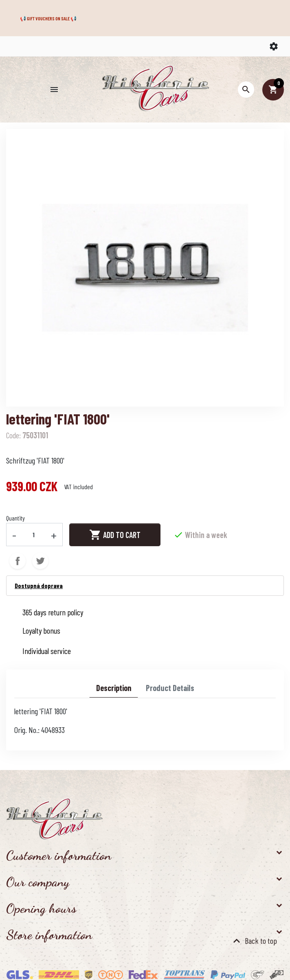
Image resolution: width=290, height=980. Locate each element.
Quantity (15, 518)
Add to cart (115, 535)
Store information (49, 935)
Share (18, 561)
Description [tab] (114, 688)
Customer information (59, 855)
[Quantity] (34, 534)
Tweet (40, 561)
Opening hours (41, 908)
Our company (38, 882)
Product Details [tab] (170, 688)
